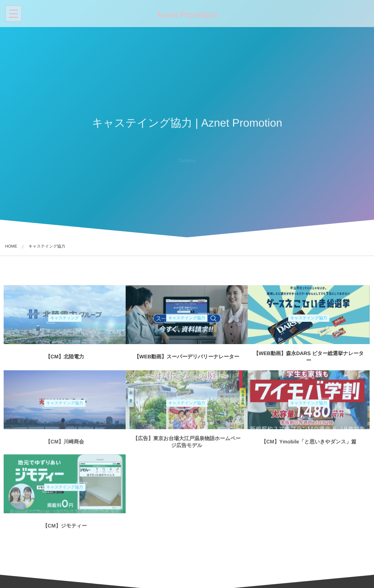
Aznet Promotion (186, 15)
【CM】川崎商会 (65, 445)
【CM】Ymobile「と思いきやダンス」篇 (309, 445)
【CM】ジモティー (65, 529)
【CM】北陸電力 (65, 357)
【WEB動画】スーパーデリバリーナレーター (187, 357)
